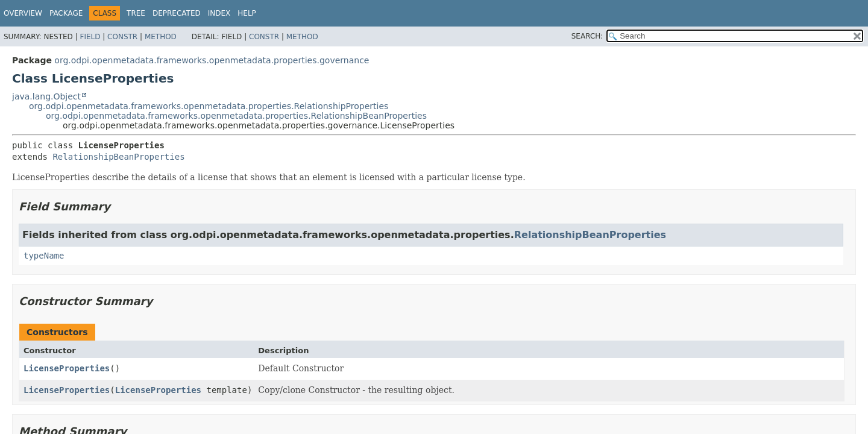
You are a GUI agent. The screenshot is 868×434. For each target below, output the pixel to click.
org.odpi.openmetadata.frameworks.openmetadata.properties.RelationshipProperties (209, 106)
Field (90, 37)
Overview (23, 13)
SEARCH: (587, 36)
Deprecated (177, 13)
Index (219, 13)
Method (161, 37)
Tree (136, 13)
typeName (44, 256)
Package (66, 13)
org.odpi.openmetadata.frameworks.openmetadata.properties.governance (212, 60)
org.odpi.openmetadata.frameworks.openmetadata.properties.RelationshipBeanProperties (236, 116)
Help (247, 13)
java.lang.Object (46, 96)
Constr (122, 37)
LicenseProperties (67, 368)
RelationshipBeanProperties (118, 157)
